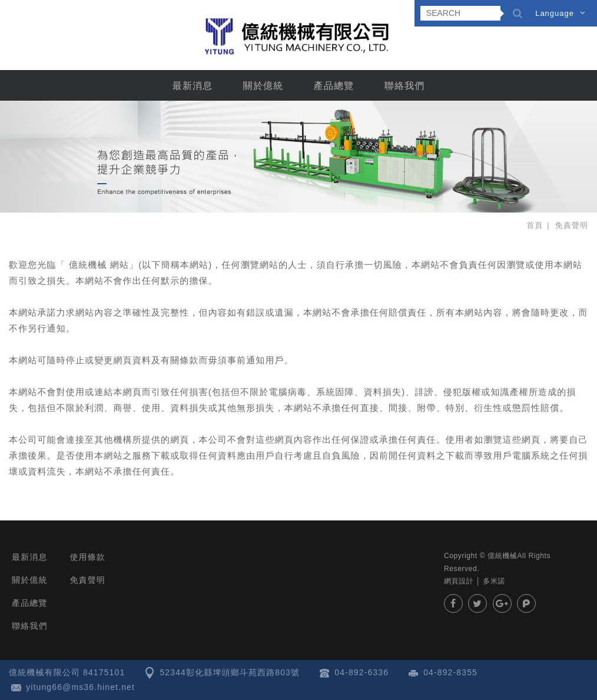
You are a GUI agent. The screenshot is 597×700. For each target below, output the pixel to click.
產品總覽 (334, 86)
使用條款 (87, 557)
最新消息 (193, 86)
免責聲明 (87, 580)
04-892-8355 (450, 672)
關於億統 (263, 86)
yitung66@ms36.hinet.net (80, 687)
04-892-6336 (361, 672)
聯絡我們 (405, 86)
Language (555, 13)
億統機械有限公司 (298, 36)
